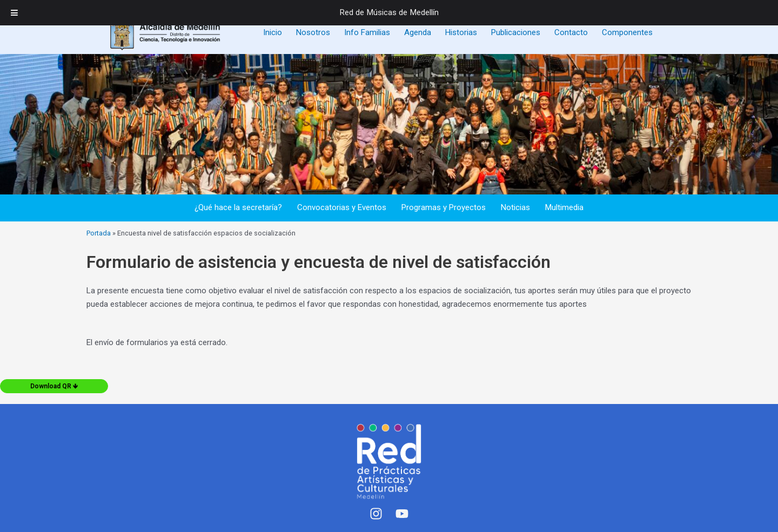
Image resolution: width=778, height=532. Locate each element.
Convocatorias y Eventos (342, 207)
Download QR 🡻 (54, 386)
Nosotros (313, 32)
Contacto (571, 32)
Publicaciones (516, 32)
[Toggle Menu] (14, 13)
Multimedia (564, 207)
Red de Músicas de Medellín (389, 12)
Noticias (515, 207)
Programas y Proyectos (444, 207)
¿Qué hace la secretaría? (238, 207)
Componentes (627, 32)
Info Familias (367, 32)
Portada (99, 233)
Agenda (418, 32)
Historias (461, 32)
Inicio (273, 32)
